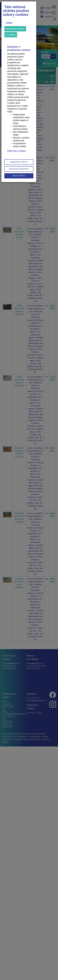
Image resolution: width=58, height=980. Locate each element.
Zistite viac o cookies (16, 151)
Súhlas (9, 23)
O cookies (11, 35)
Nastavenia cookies (15, 29)
